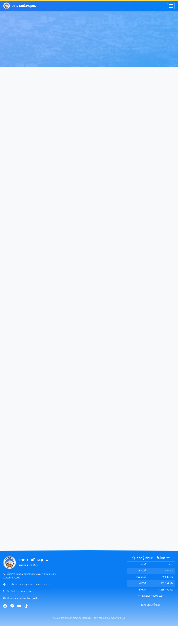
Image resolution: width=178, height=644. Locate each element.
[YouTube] (19, 607)
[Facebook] (5, 607)
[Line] (12, 607)
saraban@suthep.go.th (25, 598)
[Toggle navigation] (171, 6)
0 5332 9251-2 (23, 592)
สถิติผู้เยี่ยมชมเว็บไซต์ (151, 558)
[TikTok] (26, 607)
